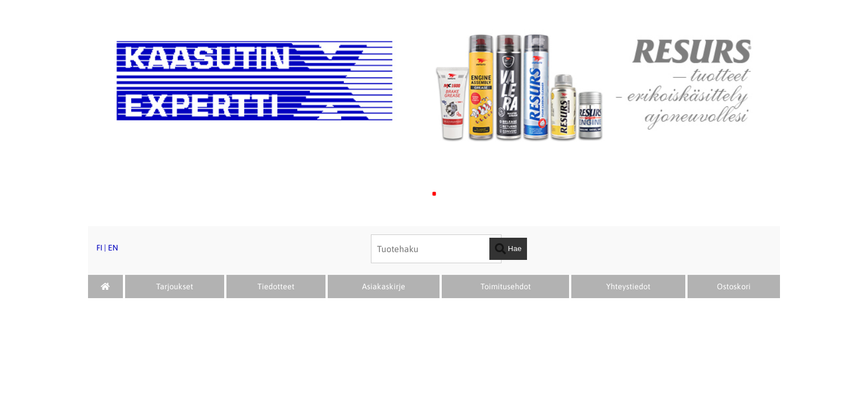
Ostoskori (734, 287)
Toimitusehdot (506, 287)
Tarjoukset (175, 287)
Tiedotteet (276, 287)
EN (113, 248)
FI (99, 248)
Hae (508, 249)
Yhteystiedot (628, 287)
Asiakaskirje (384, 287)
